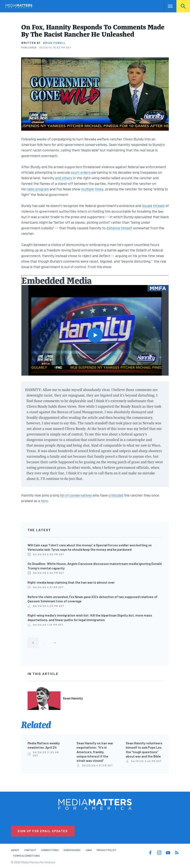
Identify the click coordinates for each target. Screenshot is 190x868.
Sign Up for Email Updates (43, 831)
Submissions (72, 850)
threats (159, 206)
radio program (38, 189)
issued (147, 206)
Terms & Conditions (26, 856)
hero (44, 501)
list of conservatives (76, 495)
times (99, 189)
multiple (87, 189)
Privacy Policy (106, 850)
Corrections (50, 850)
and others (64, 178)
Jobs (89, 850)
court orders (81, 172)
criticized (116, 495)
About (15, 850)
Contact (30, 850)
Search (183, 6)
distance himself (119, 228)
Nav (168, 6)
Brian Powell (54, 43)
